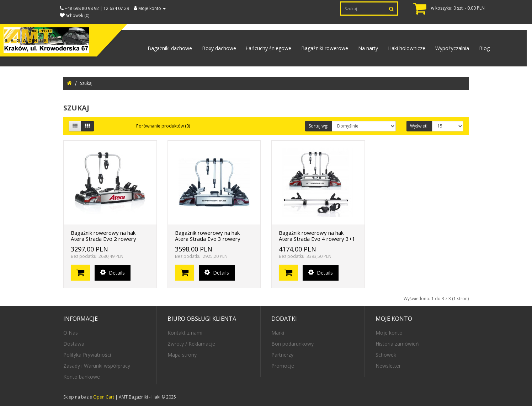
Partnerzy (282, 355)
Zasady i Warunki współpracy (97, 366)
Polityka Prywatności (87, 355)
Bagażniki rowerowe (325, 48)
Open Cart (104, 397)
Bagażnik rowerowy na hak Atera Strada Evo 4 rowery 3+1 (317, 236)
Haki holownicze (407, 48)
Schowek (386, 355)
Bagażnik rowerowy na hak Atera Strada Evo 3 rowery (208, 236)
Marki (278, 333)
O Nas (71, 333)
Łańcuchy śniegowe (269, 48)
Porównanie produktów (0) (163, 126)
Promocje (283, 366)
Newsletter (388, 366)
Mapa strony (182, 355)
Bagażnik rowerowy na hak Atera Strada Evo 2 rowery (103, 236)
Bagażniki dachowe (170, 48)
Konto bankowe (82, 377)
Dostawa (74, 344)
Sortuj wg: (318, 126)
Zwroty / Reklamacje (191, 344)
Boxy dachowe (219, 48)
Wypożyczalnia (452, 48)
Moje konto (389, 333)
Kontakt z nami (185, 333)
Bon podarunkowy (292, 344)
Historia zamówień (397, 344)
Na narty (368, 48)
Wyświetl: (419, 126)
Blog (484, 48)
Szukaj (86, 83)
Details (113, 273)
